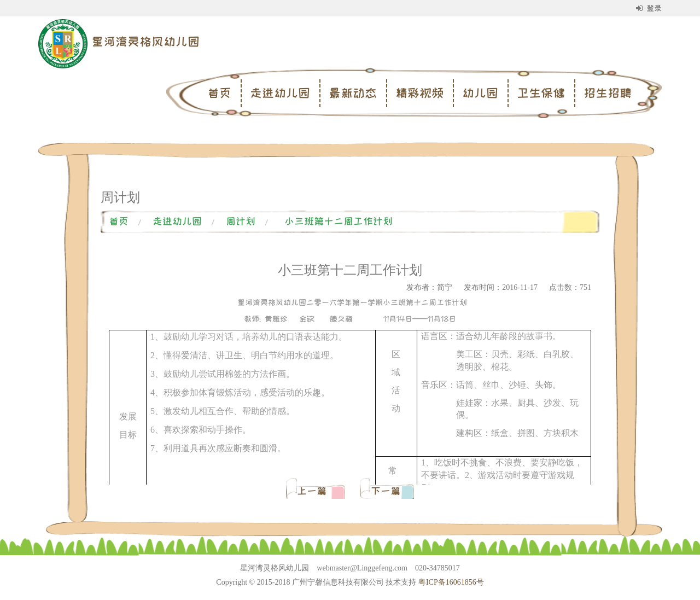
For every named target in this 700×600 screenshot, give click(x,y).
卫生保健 (541, 93)
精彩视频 (419, 93)
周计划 (241, 222)
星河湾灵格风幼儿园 (145, 42)
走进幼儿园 (280, 93)
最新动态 (353, 93)
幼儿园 (480, 93)
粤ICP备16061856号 (451, 582)
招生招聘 (608, 93)
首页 (219, 93)
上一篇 (314, 491)
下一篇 (386, 491)
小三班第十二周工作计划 (339, 222)
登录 (649, 8)
